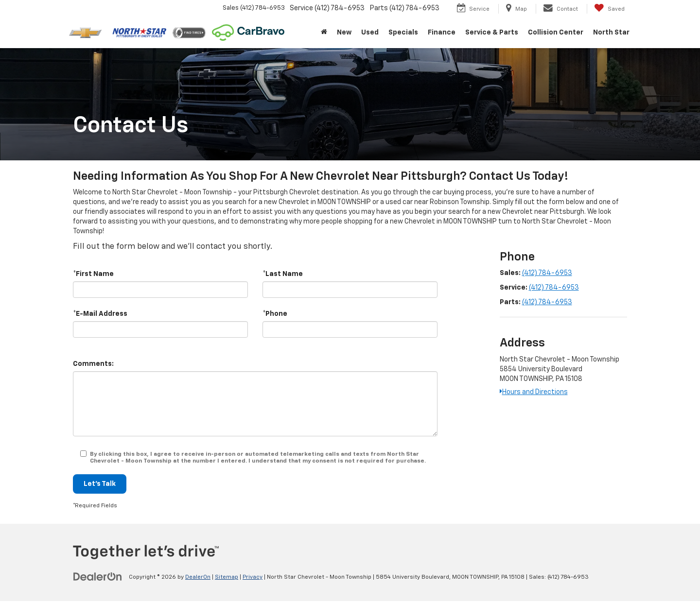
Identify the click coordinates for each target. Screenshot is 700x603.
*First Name (93, 274)
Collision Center (556, 33)
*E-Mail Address (100, 314)
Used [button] (370, 33)
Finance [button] (442, 33)
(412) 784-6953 (547, 273)
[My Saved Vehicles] (609, 9)
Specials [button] (403, 33)
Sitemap (227, 577)
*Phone (275, 314)
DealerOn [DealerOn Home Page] (198, 577)
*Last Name (283, 274)
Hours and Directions (534, 392)
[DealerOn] (98, 577)
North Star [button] (611, 33)
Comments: (93, 364)
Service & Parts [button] (492, 33)
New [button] (344, 33)
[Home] (324, 33)
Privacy (253, 577)
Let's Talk (100, 484)
